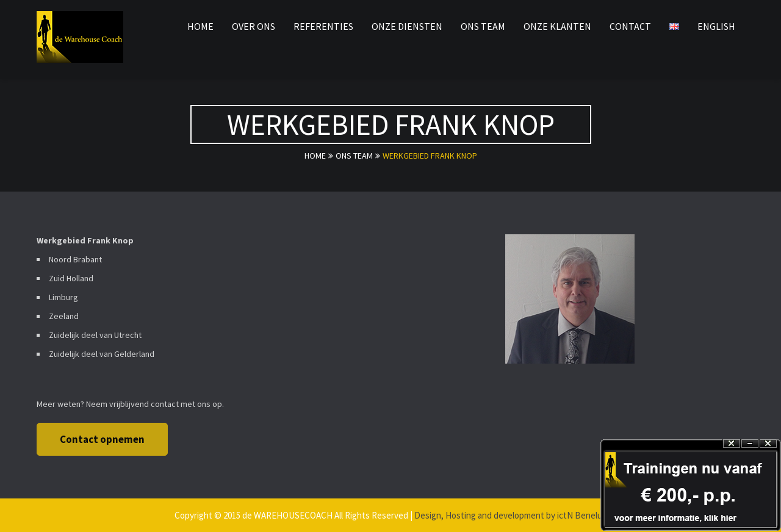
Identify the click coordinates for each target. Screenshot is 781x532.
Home (315, 156)
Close (768, 444)
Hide (750, 444)
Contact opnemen (102, 439)
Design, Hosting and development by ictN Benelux (510, 515)
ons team (354, 156)
